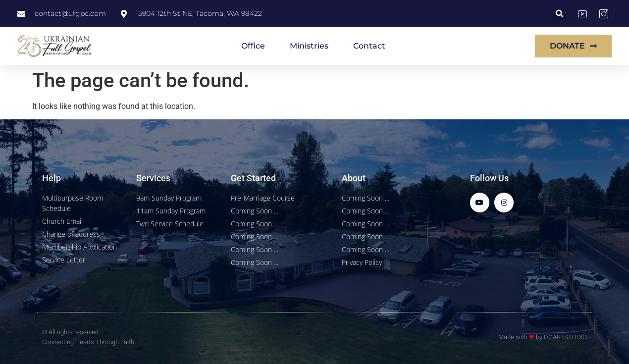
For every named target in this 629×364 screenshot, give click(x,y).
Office (253, 46)
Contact (369, 46)
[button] (559, 14)
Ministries (309, 46)
